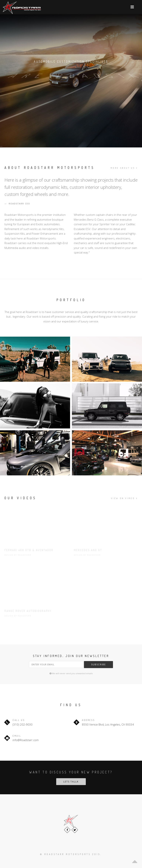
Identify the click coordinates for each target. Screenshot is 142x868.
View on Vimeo (124, 498)
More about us (124, 168)
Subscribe (98, 664)
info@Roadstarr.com (26, 740)
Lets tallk (71, 782)
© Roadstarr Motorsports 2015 (70, 854)
